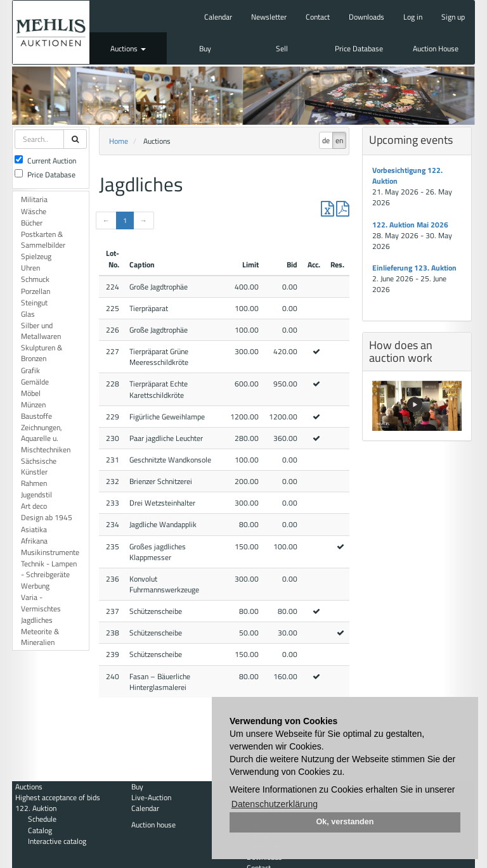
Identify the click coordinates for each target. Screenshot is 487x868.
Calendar (218, 17)
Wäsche (34, 211)
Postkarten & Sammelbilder (43, 239)
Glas (28, 314)
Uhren (30, 268)
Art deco (34, 506)
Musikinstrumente (50, 552)
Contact (318, 17)
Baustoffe (36, 416)
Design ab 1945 (47, 517)
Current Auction (45, 161)
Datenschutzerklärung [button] (275, 804)
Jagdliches (37, 620)
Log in (413, 17)
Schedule (42, 819)
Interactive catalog (57, 841)
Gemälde (35, 382)
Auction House (436, 48)
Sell (282, 48)
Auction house (153, 825)
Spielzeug (36, 256)
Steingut (34, 303)
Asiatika (34, 529)
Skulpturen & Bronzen (42, 353)
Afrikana (34, 541)
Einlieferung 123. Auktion (414, 268)
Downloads (367, 17)
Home (119, 141)
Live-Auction (151, 797)
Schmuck (35, 279)
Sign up (453, 17)
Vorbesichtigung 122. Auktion (407, 176)
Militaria (34, 199)
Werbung (35, 586)
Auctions (128, 48)
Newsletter (269, 17)
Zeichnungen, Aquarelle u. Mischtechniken (46, 438)
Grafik (30, 370)
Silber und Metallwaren (41, 331)
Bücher (32, 223)
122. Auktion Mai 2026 (410, 225)
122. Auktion (36, 808)
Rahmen (34, 483)
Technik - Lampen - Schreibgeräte (49, 569)
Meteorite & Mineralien (40, 637)
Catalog (40, 830)
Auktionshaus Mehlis (51, 32)
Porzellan (36, 291)
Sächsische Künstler (39, 466)
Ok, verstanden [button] (345, 822)
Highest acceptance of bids (58, 797)
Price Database (359, 48)
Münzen (33, 405)
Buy (205, 48)
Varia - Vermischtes (41, 603)
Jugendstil (36, 495)
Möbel (31, 393)
